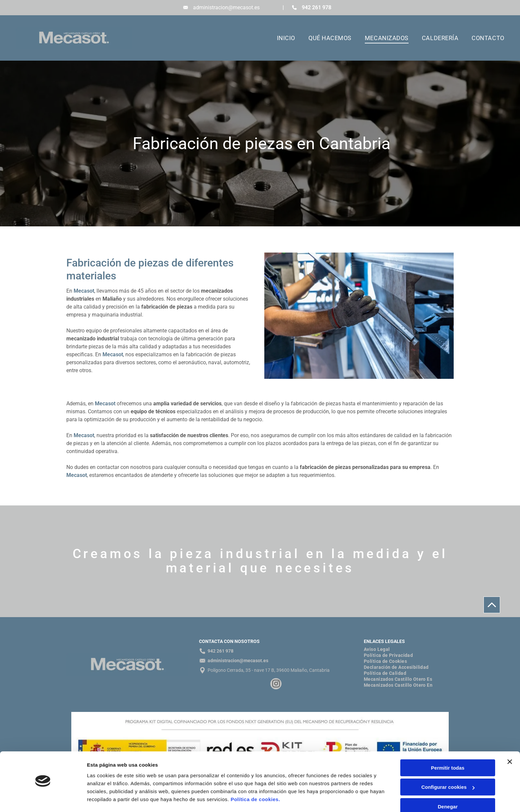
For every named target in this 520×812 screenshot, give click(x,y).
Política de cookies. (255, 781)
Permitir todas (448, 749)
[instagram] (276, 685)
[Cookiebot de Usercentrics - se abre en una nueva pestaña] (43, 799)
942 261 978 (317, 7)
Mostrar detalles (106, 799)
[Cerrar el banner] (510, 743)
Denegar (448, 788)
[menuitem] (279, 38)
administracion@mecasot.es (226, 7)
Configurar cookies (448, 769)
